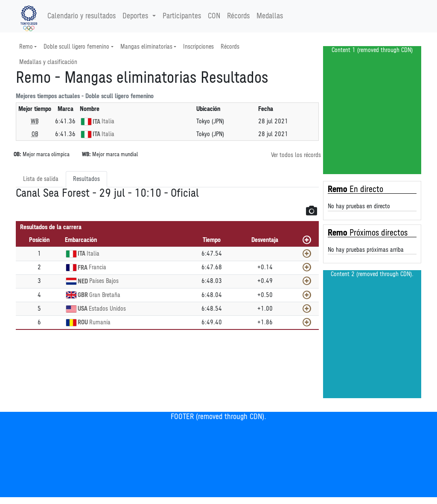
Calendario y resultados (82, 16)
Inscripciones (198, 47)
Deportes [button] (136, 16)
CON (214, 16)
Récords (238, 16)
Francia (98, 267)
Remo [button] (26, 47)
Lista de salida (41, 179)
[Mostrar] (307, 253)
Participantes (182, 16)
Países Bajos (104, 281)
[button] (312, 210)
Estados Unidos (107, 309)
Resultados (86, 179)
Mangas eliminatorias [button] (146, 47)
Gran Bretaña (105, 295)
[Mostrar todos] (307, 240)
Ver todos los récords (296, 155)
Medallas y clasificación (48, 62)
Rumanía (100, 322)
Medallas (270, 16)
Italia (108, 121)
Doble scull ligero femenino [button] (76, 47)
